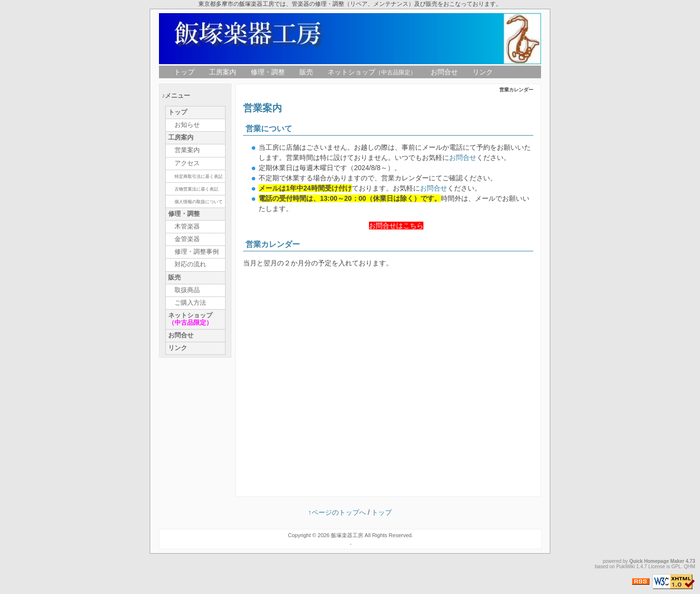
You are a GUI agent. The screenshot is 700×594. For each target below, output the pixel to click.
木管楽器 (187, 227)
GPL (676, 567)
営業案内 (187, 150)
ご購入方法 (190, 303)
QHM (690, 567)
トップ (184, 72)
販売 (306, 72)
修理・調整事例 (197, 252)
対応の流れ (190, 264)
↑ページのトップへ (337, 512)
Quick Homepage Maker (656, 561)
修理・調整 (268, 72)
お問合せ (444, 72)
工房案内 (223, 72)
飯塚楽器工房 (347, 535)
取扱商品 (187, 290)
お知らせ (187, 125)
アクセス (187, 163)
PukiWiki (626, 567)
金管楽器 (187, 239)
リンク (483, 72)
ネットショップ (372, 72)
